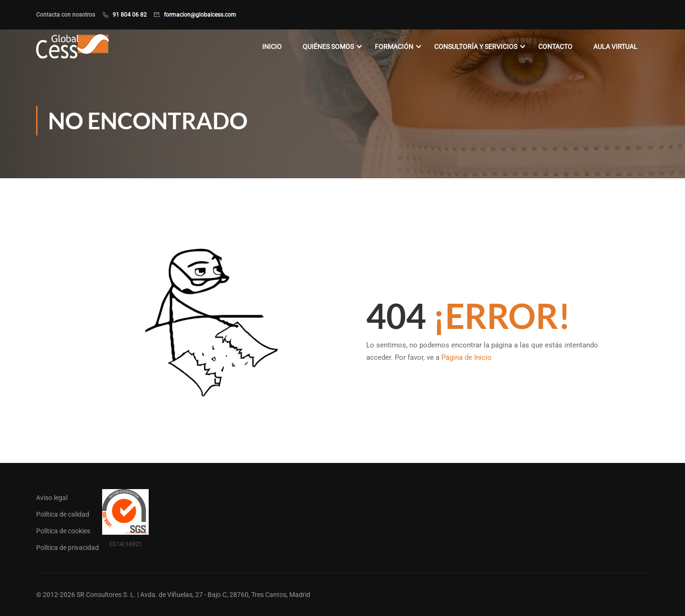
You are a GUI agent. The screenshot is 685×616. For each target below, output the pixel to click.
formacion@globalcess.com (200, 15)
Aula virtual (615, 47)
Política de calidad (63, 514)
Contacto (555, 47)
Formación (394, 47)
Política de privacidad (67, 548)
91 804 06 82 (130, 15)
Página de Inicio (466, 357)
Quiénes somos (328, 47)
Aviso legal (52, 498)
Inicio (272, 47)
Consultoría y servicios (476, 47)
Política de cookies (63, 531)
